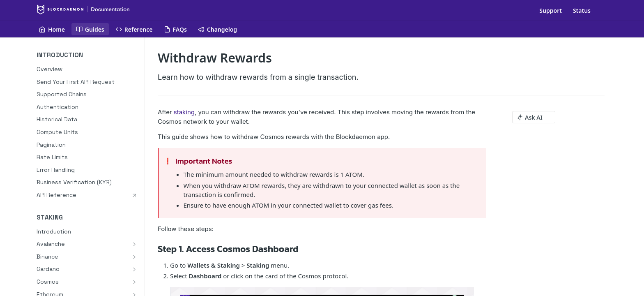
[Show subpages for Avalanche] (134, 244)
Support (551, 10)
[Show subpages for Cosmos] (134, 282)
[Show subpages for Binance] (134, 257)
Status (582, 10)
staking (184, 112)
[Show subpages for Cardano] (134, 269)
